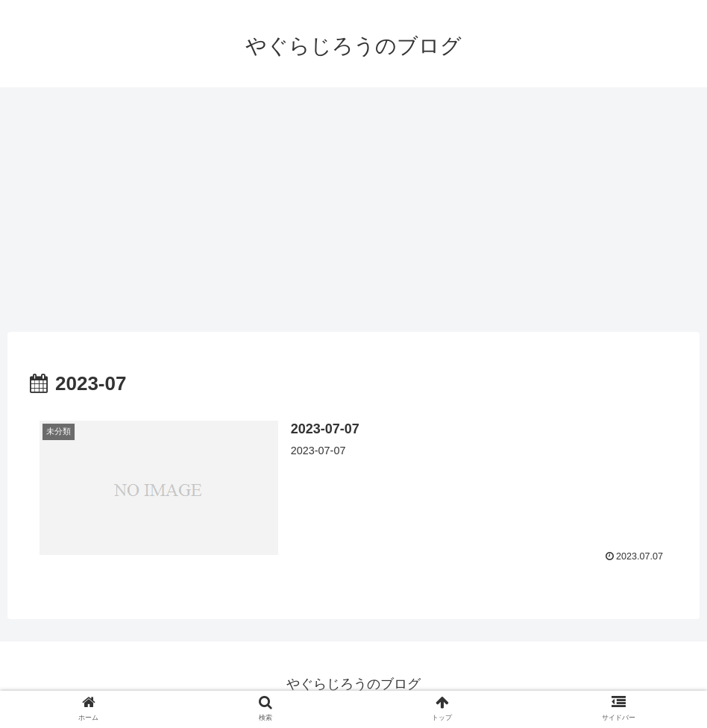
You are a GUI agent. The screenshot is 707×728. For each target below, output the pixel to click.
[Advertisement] (353, 210)
